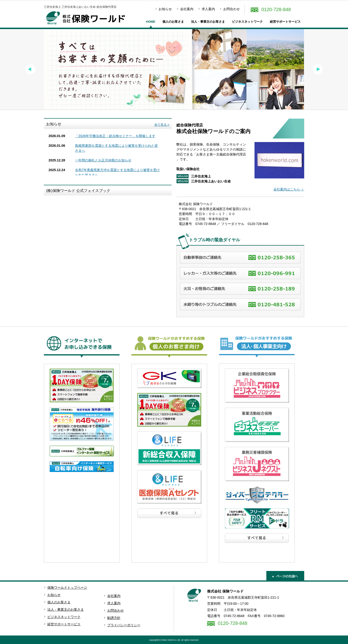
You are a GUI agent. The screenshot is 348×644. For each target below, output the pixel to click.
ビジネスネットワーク (247, 22)
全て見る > (162, 125)
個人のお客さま (173, 22)
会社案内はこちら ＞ (289, 189)
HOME (151, 22)
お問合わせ (232, 9)
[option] (174, 69)
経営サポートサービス (285, 22)
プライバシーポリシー (124, 625)
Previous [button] (30, 69)
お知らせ (165, 9)
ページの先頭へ (285, 576)
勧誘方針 (114, 618)
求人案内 (208, 9)
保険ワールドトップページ (67, 588)
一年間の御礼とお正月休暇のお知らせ (103, 160)
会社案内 (187, 9)
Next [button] (318, 69)
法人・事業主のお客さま (208, 22)
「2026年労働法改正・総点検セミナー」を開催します (115, 136)
